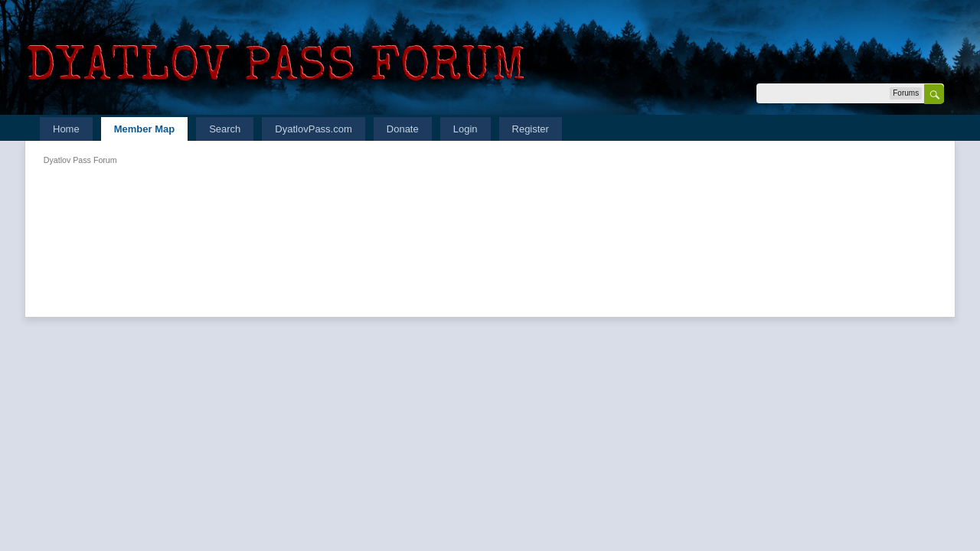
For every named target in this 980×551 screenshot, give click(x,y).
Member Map (144, 129)
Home (66, 129)
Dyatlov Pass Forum (80, 160)
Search (225, 129)
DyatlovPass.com (313, 129)
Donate (403, 129)
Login (465, 129)
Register (531, 129)
